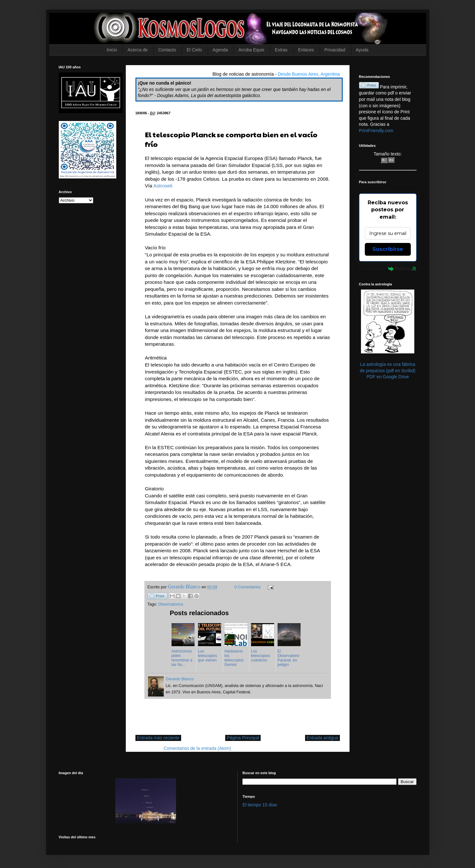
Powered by (388, 268)
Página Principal (243, 738)
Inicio (112, 50)
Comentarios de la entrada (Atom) (197, 748)
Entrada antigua (322, 738)
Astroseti (163, 186)
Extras (281, 50)
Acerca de (138, 50)
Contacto (167, 50)
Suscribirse (388, 249)
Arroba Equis (251, 50)
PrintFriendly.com (376, 131)
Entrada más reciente (158, 738)
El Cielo (194, 50)
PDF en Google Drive (388, 377)
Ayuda (362, 50)
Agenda (220, 50)
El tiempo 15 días (260, 805)
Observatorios (171, 604)
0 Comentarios (248, 587)
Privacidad (335, 50)
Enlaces (306, 50)
